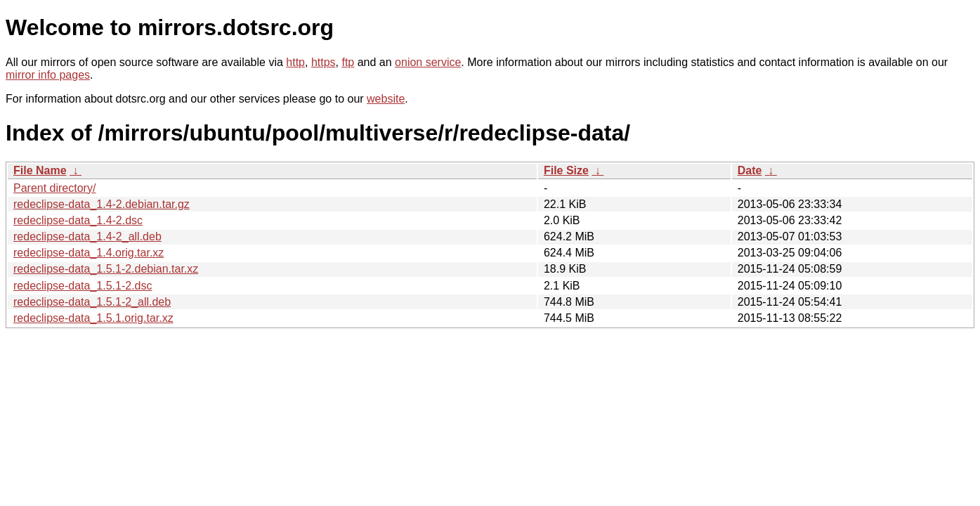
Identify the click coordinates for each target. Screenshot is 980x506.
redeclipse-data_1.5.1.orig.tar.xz (93, 318)
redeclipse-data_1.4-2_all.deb (87, 236)
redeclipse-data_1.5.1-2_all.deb (92, 302)
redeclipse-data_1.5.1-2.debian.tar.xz (106, 269)
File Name (40, 170)
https (324, 62)
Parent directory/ (54, 188)
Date (750, 170)
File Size (566, 170)
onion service (428, 62)
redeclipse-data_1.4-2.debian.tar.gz (102, 204)
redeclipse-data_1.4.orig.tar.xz (89, 253)
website (386, 99)
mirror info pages (48, 75)
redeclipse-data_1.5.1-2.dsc (83, 286)
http (295, 62)
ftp (348, 62)
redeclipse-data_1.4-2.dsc (78, 220)
